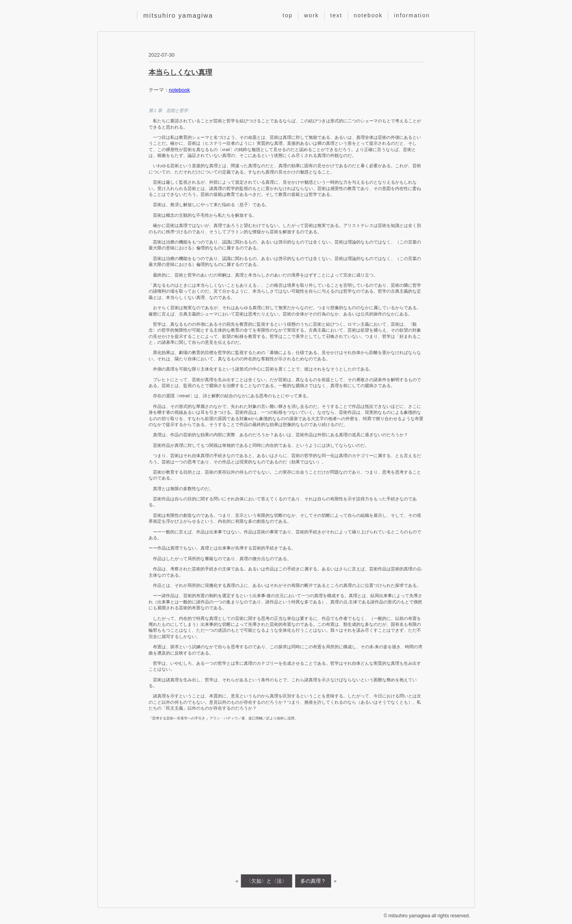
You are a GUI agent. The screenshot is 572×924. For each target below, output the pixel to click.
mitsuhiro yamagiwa (178, 16)
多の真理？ (313, 881)
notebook (368, 15)
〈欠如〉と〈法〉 (267, 881)
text (336, 15)
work (311, 15)
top (288, 15)
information (412, 15)
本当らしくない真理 (180, 72)
